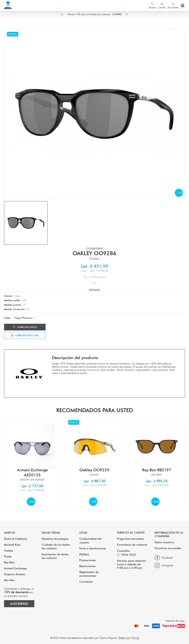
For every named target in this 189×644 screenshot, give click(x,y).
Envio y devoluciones (93, 548)
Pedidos (84, 554)
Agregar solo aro (25, 335)
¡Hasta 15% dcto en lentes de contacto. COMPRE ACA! (95, 18)
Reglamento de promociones (89, 574)
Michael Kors (12, 545)
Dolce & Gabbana (16, 539)
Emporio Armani (15, 574)
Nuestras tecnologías (55, 539)
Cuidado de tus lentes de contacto (56, 546)
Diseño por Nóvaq (129, 638)
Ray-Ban (9, 562)
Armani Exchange (15, 568)
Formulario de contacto (132, 545)
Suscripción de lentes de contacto (55, 556)
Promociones (87, 560)
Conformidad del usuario (90, 541)
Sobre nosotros (164, 542)
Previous (62, 14)
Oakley (9, 551)
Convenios (86, 582)
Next (127, 14)
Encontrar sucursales (168, 548)
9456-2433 (126, 555)
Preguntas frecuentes (130, 539)
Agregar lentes (25, 327)
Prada (8, 556)
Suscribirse (19, 604)
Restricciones (87, 566)
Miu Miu (9, 580)
